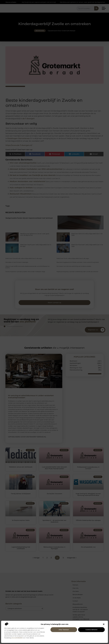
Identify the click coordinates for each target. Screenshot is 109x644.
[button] (104, 624)
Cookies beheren (91, 630)
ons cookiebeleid (17, 638)
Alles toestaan (64, 630)
